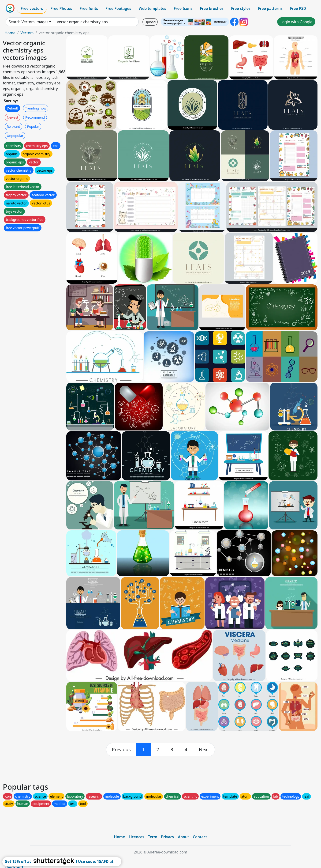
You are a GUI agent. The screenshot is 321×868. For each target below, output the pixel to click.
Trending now (36, 108)
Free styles (241, 8)
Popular (33, 126)
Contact (200, 837)
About (183, 837)
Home (10, 33)
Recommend (35, 117)
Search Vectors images (28, 22)
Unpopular (15, 136)
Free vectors (32, 8)
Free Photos (61, 8)
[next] (204, 750)
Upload (150, 22)
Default (12, 108)
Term (153, 837)
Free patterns (270, 8)
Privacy (168, 837)
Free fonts (89, 8)
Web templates (152, 8)
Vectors (27, 33)
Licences (136, 837)
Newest (13, 117)
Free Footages (118, 8)
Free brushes (212, 8)
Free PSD (298, 8)
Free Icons (183, 8)
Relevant (13, 126)
